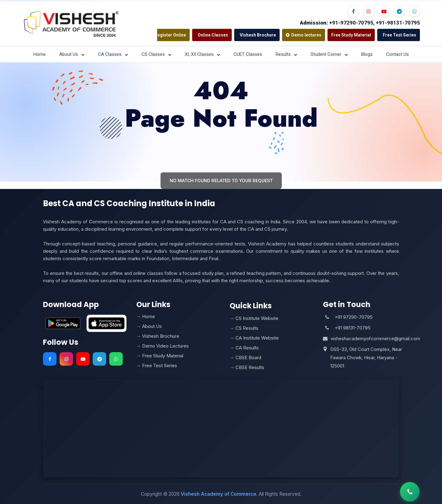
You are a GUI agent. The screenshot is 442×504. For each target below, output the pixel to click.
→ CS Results (244, 328)
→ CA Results (244, 348)
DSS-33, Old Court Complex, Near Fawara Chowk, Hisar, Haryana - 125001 (366, 358)
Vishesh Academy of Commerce (219, 494)
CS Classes (156, 54)
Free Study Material (351, 35)
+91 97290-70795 (354, 317)
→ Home (146, 316)
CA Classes (113, 54)
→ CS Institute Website (254, 318)
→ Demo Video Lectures (163, 346)
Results (286, 54)
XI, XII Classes (202, 54)
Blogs (367, 54)
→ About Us (149, 326)
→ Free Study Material (160, 356)
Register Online (170, 35)
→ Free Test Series (157, 365)
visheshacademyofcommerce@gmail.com (375, 339)
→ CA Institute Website (254, 338)
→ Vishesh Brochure (158, 336)
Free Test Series (399, 35)
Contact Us (397, 54)
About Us (72, 54)
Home (40, 54)
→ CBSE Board (245, 358)
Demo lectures (304, 35)
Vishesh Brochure (258, 35)
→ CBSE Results (247, 367)
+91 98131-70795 (353, 328)
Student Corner (329, 54)
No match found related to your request (221, 181)
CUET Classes (248, 54)
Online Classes (213, 35)
